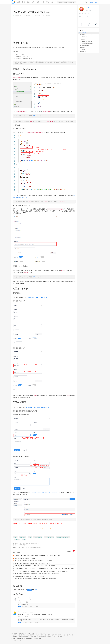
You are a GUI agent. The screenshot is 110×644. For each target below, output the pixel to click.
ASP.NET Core (38, 537)
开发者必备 (26, 635)
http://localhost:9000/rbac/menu (37, 297)
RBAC (24, 540)
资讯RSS (54, 635)
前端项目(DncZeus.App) (86, 35)
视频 (28, 2)
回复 (19, 602)
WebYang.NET (26, 637)
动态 (52, 2)
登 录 (29, 590)
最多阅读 (32, 635)
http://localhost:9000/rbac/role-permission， (45, 493)
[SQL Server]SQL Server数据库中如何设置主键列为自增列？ (29, 576)
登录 (97, 1)
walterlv (50, 637)
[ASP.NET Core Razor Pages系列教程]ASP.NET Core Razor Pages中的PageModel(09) (36, 556)
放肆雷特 (40, 637)
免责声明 (66, 635)
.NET (15, 537)
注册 (92, 1)
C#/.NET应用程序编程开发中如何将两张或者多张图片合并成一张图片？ (32, 563)
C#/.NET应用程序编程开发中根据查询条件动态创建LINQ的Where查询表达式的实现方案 (36, 574)
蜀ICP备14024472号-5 (23, 640)
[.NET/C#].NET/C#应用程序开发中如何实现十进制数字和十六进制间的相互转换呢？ (35, 579)
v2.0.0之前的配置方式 (87, 41)
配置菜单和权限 (84, 48)
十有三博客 (33, 637)
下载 (47, 2)
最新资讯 (20, 635)
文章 (33, 2)
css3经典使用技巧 (22, 545)
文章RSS (49, 635)
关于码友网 (43, 635)
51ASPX (60, 637)
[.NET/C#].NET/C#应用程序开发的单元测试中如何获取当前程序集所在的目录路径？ (35, 566)
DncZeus (18, 8)
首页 (14, 8)
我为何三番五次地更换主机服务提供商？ (24, 558)
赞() (26, 602)
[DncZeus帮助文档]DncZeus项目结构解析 (28, 543)
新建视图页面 (84, 37)
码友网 (23, 548)
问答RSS (60, 635)
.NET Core (23, 537)
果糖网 (19, 637)
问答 (19, 2)
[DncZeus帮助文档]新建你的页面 (34, 548)
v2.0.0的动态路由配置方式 (88, 43)
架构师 (45, 637)
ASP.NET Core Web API (63, 537)
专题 (43, 2)
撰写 (86, 2)
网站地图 (71, 635)
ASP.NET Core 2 (49, 537)
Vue (30, 537)
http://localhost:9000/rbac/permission (38, 407)
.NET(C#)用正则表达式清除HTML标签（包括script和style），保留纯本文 (33, 561)
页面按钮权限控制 (85, 45)
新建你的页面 (83, 33)
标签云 (37, 635)
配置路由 (83, 39)
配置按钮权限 (83, 52)
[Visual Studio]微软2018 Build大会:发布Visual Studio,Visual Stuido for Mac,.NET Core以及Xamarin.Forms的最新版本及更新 (44, 568)
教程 (23, 2)
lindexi (55, 637)
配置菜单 (83, 50)
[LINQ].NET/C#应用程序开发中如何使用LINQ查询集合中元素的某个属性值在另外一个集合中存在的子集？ (41, 571)
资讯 (38, 2)
